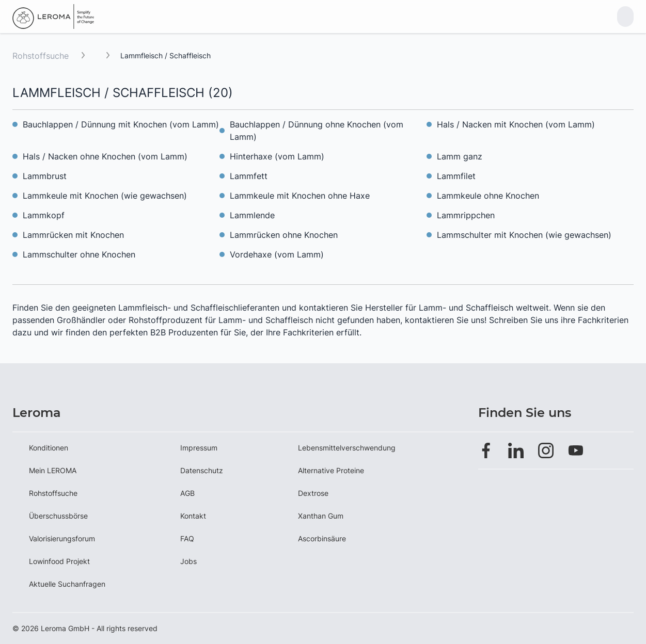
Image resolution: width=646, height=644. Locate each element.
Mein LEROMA (53, 470)
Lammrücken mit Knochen (73, 235)
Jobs (188, 561)
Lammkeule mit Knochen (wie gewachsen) (105, 196)
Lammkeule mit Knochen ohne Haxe (300, 196)
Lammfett (249, 176)
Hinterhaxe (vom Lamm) (277, 156)
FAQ (187, 538)
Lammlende (252, 215)
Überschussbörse (58, 516)
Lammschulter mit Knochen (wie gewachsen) (524, 235)
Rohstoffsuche (41, 56)
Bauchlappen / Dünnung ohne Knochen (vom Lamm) (317, 131)
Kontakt (193, 516)
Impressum (199, 448)
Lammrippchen (466, 215)
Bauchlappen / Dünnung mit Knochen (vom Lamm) (121, 124)
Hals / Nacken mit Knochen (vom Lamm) (516, 124)
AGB (187, 493)
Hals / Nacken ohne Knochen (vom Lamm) (105, 156)
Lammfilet (456, 176)
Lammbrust (45, 176)
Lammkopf (44, 215)
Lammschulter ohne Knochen (79, 254)
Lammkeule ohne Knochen (488, 196)
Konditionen (49, 448)
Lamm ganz (460, 156)
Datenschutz (202, 470)
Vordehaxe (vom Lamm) (277, 254)
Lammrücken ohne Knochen (284, 235)
